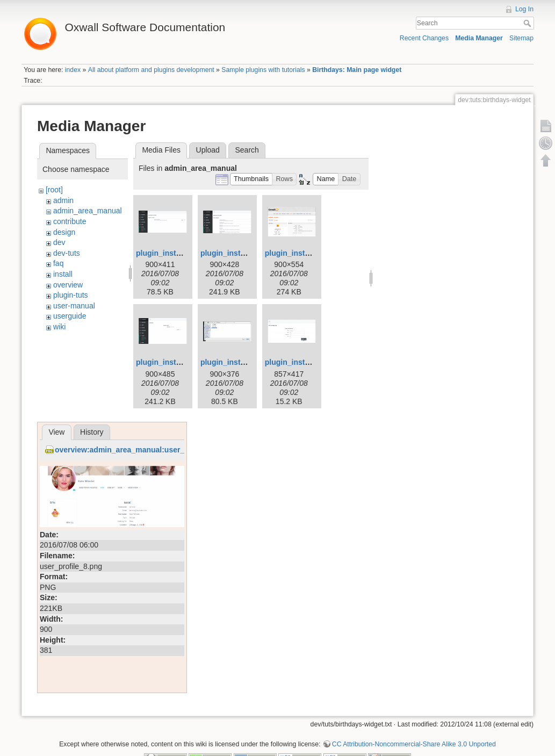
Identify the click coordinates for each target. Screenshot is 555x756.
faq (58, 263)
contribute (70, 221)
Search (528, 23)
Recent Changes (424, 38)
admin (63, 200)
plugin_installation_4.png (181, 362)
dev (59, 242)
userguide (70, 316)
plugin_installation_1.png (181, 253)
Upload (208, 150)
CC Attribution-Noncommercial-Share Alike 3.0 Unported (414, 744)
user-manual (74, 306)
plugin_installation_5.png (246, 362)
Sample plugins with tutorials (263, 70)
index (73, 70)
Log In (524, 9)
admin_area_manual (88, 211)
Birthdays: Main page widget (357, 70)
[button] (251, 179)
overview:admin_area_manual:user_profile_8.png (143, 450)
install (63, 274)
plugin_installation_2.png (246, 253)
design (64, 232)
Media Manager (479, 38)
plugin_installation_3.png (310, 253)
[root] (54, 190)
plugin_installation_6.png (310, 362)
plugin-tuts (71, 295)
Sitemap (521, 38)
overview (68, 285)
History (92, 432)
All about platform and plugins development (151, 70)
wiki (59, 327)
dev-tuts (67, 253)
